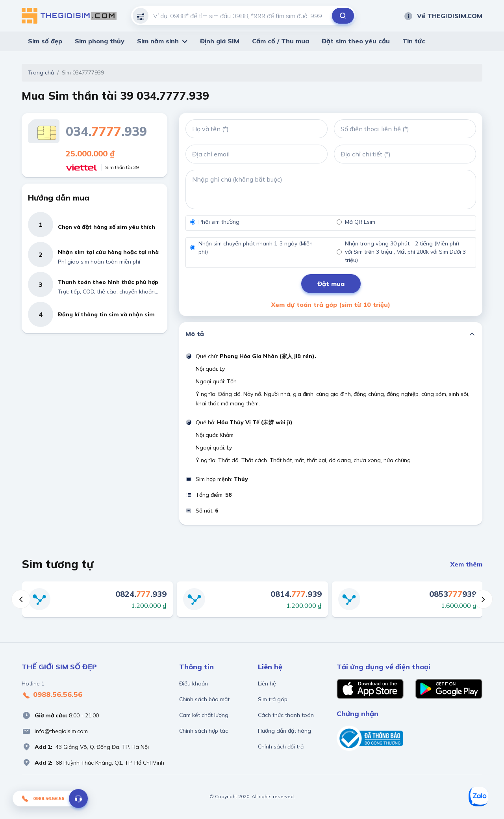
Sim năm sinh (158, 41)
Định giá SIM (220, 41)
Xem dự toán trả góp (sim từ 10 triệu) (331, 305)
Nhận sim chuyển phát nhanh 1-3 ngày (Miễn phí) (256, 248)
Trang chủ (41, 72)
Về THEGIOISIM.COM (443, 16)
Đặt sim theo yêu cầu (356, 41)
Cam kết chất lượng (204, 715)
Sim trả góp (273, 699)
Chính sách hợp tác (204, 731)
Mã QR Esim (360, 222)
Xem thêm (466, 564)
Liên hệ (267, 683)
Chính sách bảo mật (204, 699)
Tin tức (414, 41)
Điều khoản (194, 683)
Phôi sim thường (219, 222)
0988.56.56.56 (52, 695)
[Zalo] (478, 797)
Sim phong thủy (100, 41)
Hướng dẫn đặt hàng (284, 731)
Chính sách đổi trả (281, 747)
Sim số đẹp (45, 41)
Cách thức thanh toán (286, 715)
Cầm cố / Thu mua (281, 41)
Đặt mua (331, 284)
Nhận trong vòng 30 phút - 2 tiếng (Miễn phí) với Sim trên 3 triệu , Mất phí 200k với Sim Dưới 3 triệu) (405, 252)
